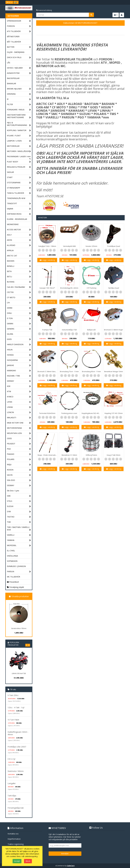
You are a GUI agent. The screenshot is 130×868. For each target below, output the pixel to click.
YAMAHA (19, 540)
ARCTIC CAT (19, 256)
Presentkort (13, 582)
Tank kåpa (12, 796)
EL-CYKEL (11, 551)
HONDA (19, 355)
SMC (19, 496)
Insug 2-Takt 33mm (114, 455)
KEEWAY (19, 381)
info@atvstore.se (52, 82)
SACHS (19, 475)
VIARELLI (19, 535)
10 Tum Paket (13, 720)
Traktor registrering (16, 844)
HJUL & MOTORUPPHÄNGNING (19, 124)
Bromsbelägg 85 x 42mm (69, 288)
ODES (19, 439)
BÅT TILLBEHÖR (14, 42)
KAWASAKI (19, 371)
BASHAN (19, 261)
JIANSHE (19, 365)
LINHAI (19, 407)
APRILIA (10, 250)
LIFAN (19, 402)
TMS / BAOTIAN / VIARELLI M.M (19, 529)
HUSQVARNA (19, 360)
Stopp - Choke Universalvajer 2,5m (48, 455)
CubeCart (71, 866)
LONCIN (19, 412)
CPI (19, 303)
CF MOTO (19, 298)
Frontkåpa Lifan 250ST (17, 747)
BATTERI (19, 47)
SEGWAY (19, 486)
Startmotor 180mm (16, 771)
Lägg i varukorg (47, 260)
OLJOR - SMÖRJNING (16, 52)
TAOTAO (19, 517)
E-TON (19, 318)
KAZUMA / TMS (19, 376)
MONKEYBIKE (13, 224)
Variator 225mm (91, 246)
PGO (19, 449)
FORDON (19, 26)
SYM (19, 512)
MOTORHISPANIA (19, 428)
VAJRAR (19, 209)
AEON (19, 240)
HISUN (19, 350)
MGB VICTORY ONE (19, 423)
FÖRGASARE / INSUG (19, 110)
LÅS (9, 63)
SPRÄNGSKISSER (19, 21)
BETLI (19, 277)
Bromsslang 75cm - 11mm (69, 372)
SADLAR (10, 172)
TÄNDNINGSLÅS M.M (16, 198)
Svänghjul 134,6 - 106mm (47, 246)
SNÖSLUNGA (12, 556)
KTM (19, 392)
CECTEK (19, 292)
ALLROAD (19, 245)
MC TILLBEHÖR (14, 577)
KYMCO (19, 397)
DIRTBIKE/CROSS (19, 214)
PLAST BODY (19, 162)
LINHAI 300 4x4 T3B (19, 673)
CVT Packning (91, 288)
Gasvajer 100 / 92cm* (47, 288)
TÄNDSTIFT (19, 204)
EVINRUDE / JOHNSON (16, 566)
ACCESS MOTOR (19, 230)
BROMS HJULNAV (19, 89)
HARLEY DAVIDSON (19, 345)
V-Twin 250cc (13, 695)
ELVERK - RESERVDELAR (17, 219)
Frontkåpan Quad (114, 246)
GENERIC (19, 329)
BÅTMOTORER (13, 36)
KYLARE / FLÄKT (19, 136)
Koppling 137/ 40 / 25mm (114, 413)
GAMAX (19, 324)
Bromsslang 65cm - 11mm (91, 372)
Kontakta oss (13, 834)
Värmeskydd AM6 (69, 246)
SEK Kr (9, 2)
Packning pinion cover (69, 413)
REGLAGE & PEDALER (19, 167)
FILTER (19, 104)
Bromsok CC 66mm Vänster (47, 372)
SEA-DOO (19, 480)
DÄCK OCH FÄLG (19, 57)
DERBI (19, 308)
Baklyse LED (91, 330)
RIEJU (19, 465)
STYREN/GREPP (19, 188)
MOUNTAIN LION (19, 433)
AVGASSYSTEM (19, 73)
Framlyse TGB (47, 330)
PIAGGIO (19, 454)
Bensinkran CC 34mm (69, 455)
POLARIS (19, 459)
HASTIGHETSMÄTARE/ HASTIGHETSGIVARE (19, 116)
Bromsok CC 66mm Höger (114, 330)
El (19, 99)
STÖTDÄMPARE (19, 183)
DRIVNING (19, 94)
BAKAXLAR (11, 83)
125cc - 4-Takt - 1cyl (16, 707)
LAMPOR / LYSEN (19, 141)
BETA (19, 271)
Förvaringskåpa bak (16, 808)
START (19, 177)
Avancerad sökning (44, 10)
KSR (19, 386)
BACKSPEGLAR (13, 78)
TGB (19, 522)
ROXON (19, 470)
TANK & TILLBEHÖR (19, 193)
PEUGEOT (19, 444)
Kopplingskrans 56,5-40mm (92, 413)
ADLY (19, 235)
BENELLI (19, 266)
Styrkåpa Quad (114, 288)
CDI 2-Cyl (11, 759)
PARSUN (19, 572)
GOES (19, 339)
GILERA (10, 334)
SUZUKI (19, 506)
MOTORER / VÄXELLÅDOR (19, 151)
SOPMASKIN (12, 561)
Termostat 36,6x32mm (47, 413)
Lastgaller (12, 783)
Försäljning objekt (15, 587)
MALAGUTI (19, 418)
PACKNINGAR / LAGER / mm (19, 157)
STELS (19, 501)
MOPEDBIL (19, 545)
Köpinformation (14, 839)
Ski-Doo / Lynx (13, 491)
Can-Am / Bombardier (19, 287)
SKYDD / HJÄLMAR (19, 68)
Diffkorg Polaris (91, 455)
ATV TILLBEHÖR (19, 31)
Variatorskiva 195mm (19, 628)
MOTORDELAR (19, 146)
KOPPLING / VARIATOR (19, 130)
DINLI (19, 313)
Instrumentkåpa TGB (69, 330)
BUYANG (19, 282)
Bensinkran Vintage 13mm (114, 372)
